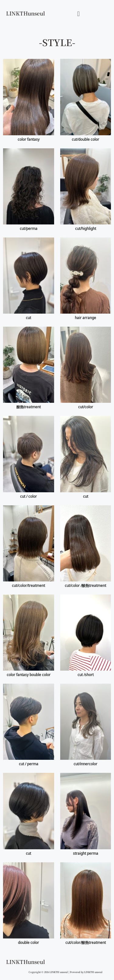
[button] (78, 13)
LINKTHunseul (26, 13)
